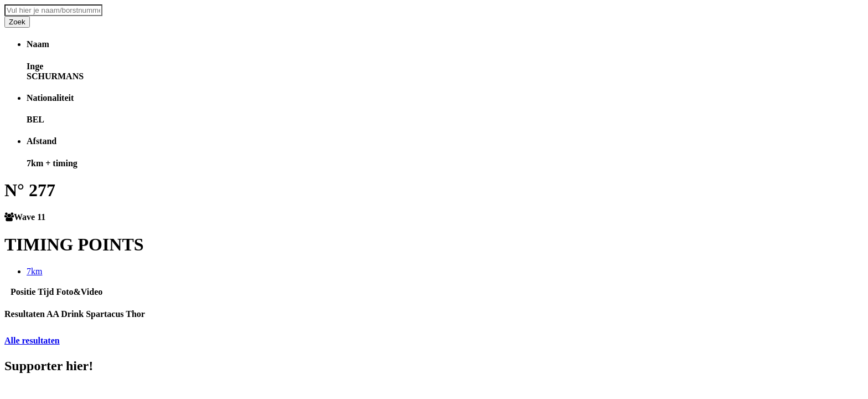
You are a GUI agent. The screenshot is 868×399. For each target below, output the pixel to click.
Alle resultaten (32, 341)
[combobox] (53, 10)
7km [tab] (34, 271)
